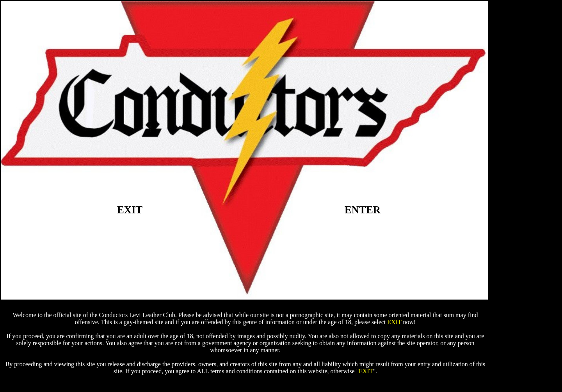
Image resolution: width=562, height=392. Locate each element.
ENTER (363, 210)
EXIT (130, 210)
